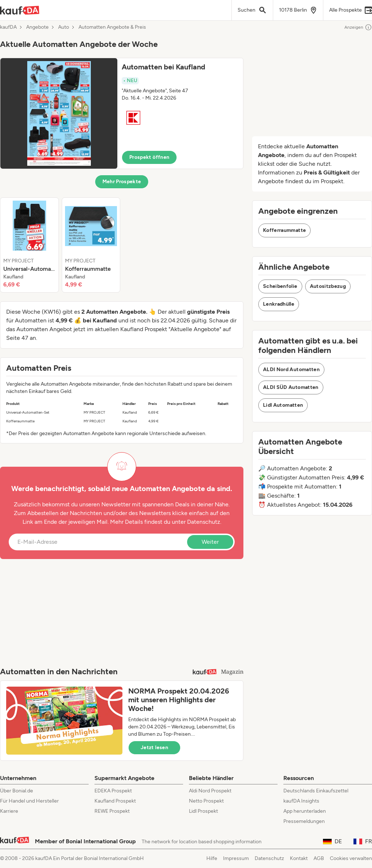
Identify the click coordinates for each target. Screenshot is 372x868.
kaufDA (8, 27)
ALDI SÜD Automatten (291, 387)
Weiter (210, 542)
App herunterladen (305, 811)
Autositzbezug (328, 286)
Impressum (236, 858)
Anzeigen (358, 27)
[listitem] (29, 245)
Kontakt (299, 858)
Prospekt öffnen (149, 157)
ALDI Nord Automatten (291, 369)
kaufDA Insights (301, 801)
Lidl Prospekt (203, 811)
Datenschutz (204, 522)
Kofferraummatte (284, 230)
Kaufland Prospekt (115, 801)
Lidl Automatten (283, 405)
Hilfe (212, 858)
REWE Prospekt (112, 811)
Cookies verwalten (351, 858)
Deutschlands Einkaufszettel (316, 791)
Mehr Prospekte (122, 182)
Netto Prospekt (206, 801)
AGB (319, 858)
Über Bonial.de (17, 791)
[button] (122, 113)
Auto (64, 27)
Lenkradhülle (279, 304)
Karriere (9, 811)
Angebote (37, 27)
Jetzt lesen (154, 748)
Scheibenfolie (280, 286)
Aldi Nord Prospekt (210, 791)
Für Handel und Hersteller (29, 801)
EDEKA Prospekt (113, 791)
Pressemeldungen (304, 821)
